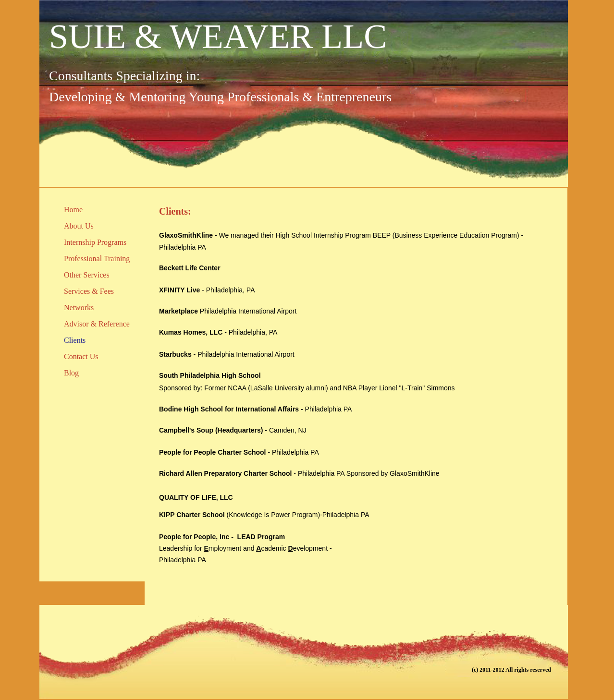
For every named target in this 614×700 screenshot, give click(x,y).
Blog (71, 373)
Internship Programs (95, 242)
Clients (75, 340)
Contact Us (81, 356)
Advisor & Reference (97, 324)
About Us (79, 226)
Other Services (87, 275)
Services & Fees (89, 291)
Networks (79, 308)
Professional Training (97, 259)
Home (73, 210)
